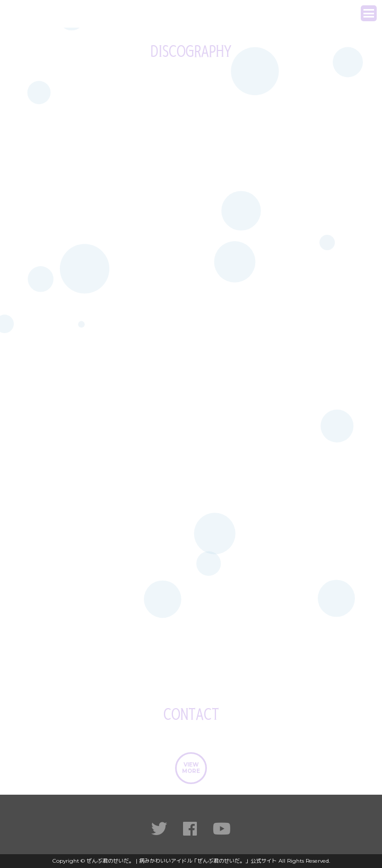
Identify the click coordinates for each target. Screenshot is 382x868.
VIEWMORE (191, 768)
